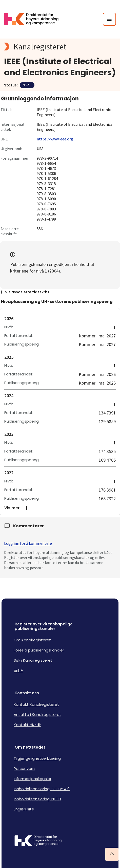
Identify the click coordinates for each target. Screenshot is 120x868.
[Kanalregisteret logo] (60, 47)
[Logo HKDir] (60, 841)
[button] (60, 508)
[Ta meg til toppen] (112, 854)
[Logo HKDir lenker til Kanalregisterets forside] (34, 19)
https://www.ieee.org (55, 139)
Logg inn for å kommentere (28, 543)
